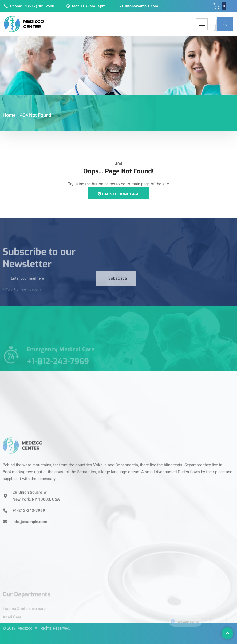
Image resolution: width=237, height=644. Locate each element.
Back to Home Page (118, 194)
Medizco (25, 622)
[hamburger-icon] (202, 24)
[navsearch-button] (225, 24)
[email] (50, 284)
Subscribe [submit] (118, 284)
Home (9, 115)
